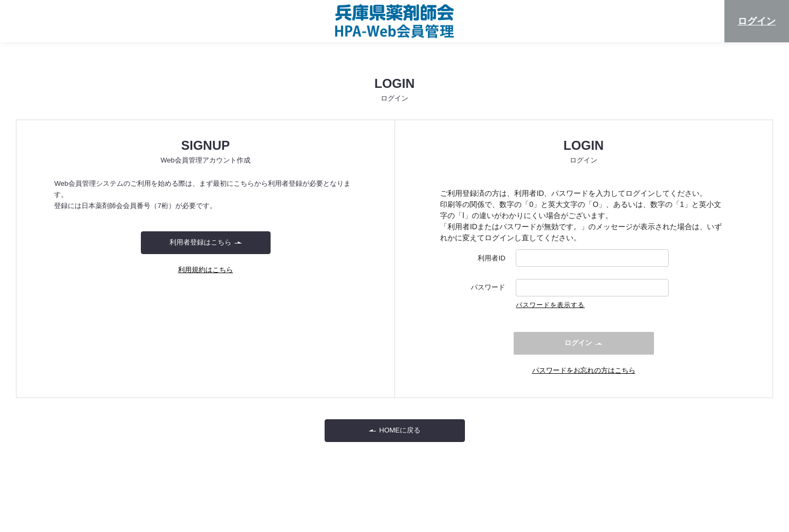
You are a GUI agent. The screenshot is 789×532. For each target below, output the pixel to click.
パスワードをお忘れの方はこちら (584, 370)
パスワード (488, 288)
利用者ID (491, 258)
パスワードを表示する (550, 305)
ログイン (757, 21)
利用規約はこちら (205, 270)
